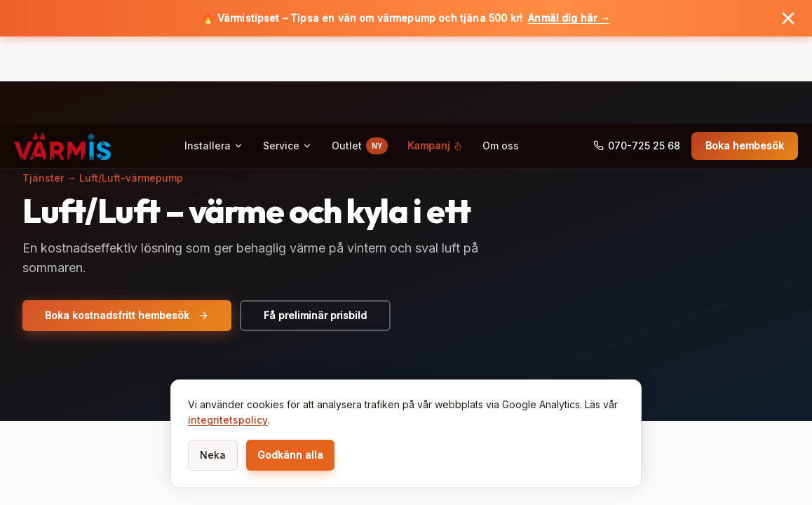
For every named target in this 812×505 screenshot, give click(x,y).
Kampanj (435, 59)
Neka (213, 455)
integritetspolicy (228, 420)
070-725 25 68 (637, 59)
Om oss (501, 59)
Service (287, 59)
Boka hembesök (745, 59)
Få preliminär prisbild (315, 315)
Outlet (360, 59)
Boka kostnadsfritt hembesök (127, 315)
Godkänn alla (290, 455)
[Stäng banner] (788, 18)
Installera (214, 59)
